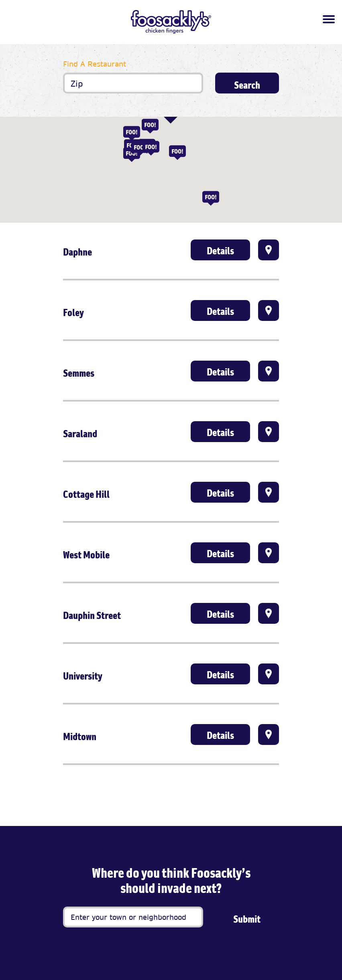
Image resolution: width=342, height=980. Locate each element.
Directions (269, 250)
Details (220, 251)
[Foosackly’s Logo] (171, 22)
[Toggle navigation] (329, 19)
